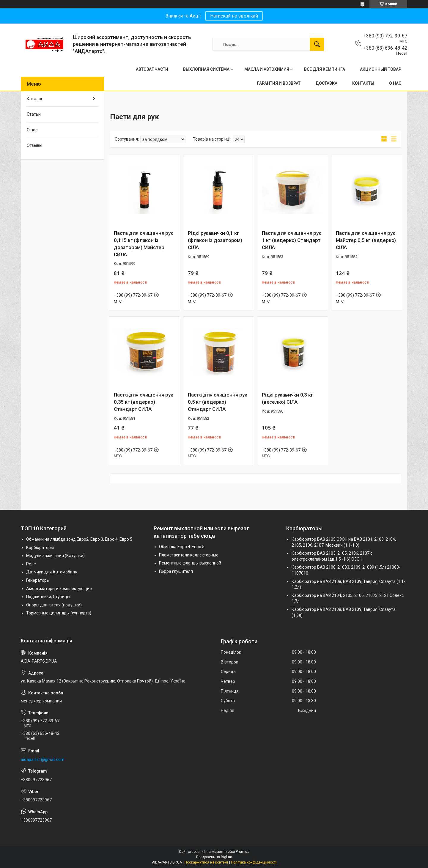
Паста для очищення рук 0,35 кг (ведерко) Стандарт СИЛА (144, 402)
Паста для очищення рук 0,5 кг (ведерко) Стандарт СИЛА (218, 402)
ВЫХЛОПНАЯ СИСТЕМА (206, 69)
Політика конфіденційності (254, 862)
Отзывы (34, 145)
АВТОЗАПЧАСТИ (152, 69)
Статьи (34, 114)
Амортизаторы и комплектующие (59, 589)
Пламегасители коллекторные (189, 555)
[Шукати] (317, 44)
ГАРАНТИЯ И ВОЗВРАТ (279, 83)
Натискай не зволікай (234, 16)
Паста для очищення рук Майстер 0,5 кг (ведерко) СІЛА (366, 240)
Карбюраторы (40, 548)
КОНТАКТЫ (363, 83)
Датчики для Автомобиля (52, 572)
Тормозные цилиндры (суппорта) (59, 613)
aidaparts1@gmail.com (43, 759)
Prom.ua (243, 852)
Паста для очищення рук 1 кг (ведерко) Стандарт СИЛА (292, 240)
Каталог (35, 99)
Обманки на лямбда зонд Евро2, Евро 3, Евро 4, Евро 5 (79, 539)
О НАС (395, 83)
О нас (32, 130)
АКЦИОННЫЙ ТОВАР (381, 69)
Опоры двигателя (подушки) (54, 605)
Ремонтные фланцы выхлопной (190, 563)
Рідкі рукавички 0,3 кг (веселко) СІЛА (288, 398)
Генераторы (38, 580)
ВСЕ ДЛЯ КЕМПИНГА (325, 69)
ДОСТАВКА (326, 83)
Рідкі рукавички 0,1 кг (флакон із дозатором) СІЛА (215, 240)
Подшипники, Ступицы (48, 597)
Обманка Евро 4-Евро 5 (182, 547)
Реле (31, 564)
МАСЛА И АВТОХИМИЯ (267, 69)
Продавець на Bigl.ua (214, 857)
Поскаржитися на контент (206, 862)
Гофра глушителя (176, 571)
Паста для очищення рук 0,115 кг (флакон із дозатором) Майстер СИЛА (144, 244)
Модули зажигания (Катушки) (55, 556)
